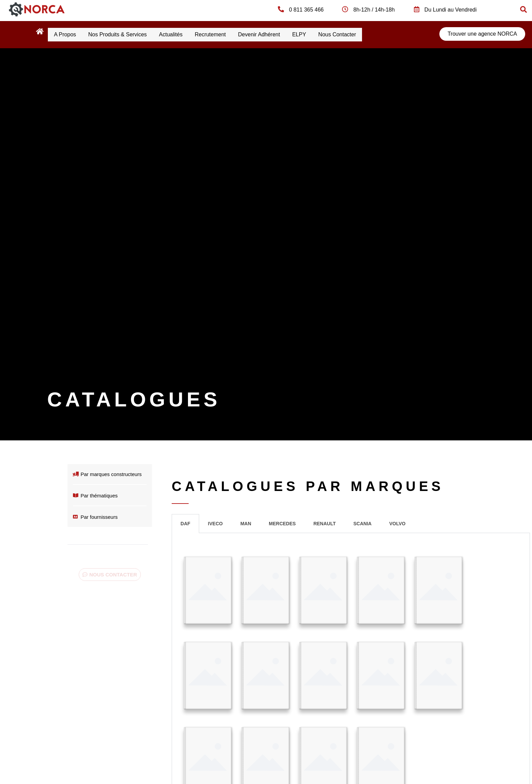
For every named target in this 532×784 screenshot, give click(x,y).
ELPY (325, 34)
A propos (67, 34)
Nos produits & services (125, 34)
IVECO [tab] (215, 522)
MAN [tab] (246, 522)
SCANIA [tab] (362, 522)
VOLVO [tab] (397, 522)
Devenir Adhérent (281, 34)
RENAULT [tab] (325, 522)
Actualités (183, 34)
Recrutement (227, 34)
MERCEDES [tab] (282, 522)
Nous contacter (368, 34)
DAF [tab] (185, 522)
